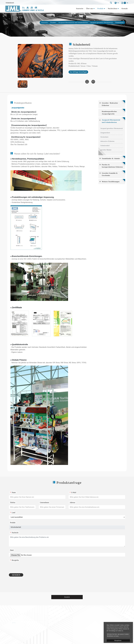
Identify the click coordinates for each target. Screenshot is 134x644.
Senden (16, 575)
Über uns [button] (90, 9)
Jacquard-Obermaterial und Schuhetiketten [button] (111, 121)
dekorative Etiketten (107, 141)
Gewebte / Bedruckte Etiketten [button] (110, 104)
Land (13, 513)
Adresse (72, 502)
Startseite (80, 9)
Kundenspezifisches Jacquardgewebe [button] (109, 113)
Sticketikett (104, 137)
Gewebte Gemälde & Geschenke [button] (110, 174)
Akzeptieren (118, 640)
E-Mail (73, 492)
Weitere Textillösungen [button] (111, 182)
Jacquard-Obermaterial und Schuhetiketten (73, 23)
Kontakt (125, 9)
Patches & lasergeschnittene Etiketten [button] (112, 166)
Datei (12, 550)
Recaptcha (14, 560)
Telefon (13, 502)
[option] (40, 61)
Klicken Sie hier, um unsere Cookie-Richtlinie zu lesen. (118, 635)
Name (13, 492)
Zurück (67, 597)
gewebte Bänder (106, 150)
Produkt (53, 23)
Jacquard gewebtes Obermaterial (102, 23)
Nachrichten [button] (112, 9)
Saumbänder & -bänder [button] (111, 158)
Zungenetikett (105, 133)
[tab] (112, 104)
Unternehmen (44, 502)
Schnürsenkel (105, 146)
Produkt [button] (100, 9)
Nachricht (14, 533)
